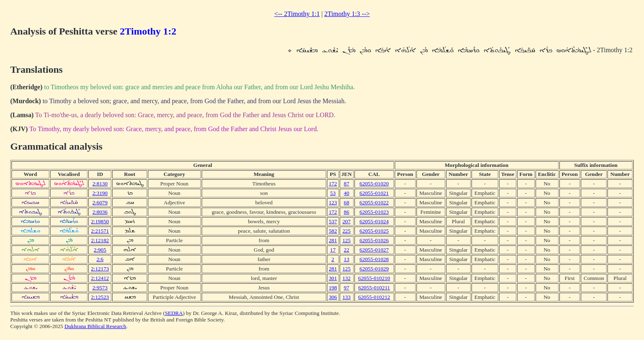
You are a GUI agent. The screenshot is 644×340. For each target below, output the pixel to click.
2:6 (100, 259)
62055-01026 (374, 240)
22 (346, 250)
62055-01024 (374, 221)
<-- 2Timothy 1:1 (297, 14)
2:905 (100, 250)
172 (333, 184)
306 (333, 297)
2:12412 (100, 278)
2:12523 (100, 297)
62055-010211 (374, 288)
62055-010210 (374, 278)
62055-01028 (374, 259)
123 (333, 202)
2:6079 (100, 202)
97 (346, 288)
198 (333, 288)
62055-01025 (374, 231)
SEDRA (174, 313)
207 (347, 221)
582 (333, 231)
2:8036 (100, 212)
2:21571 (100, 231)
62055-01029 (374, 269)
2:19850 (100, 221)
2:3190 (100, 193)
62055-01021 (374, 193)
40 (346, 193)
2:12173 (100, 269)
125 (347, 240)
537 (333, 221)
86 (346, 212)
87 (346, 184)
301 (333, 278)
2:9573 (100, 288)
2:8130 (100, 184)
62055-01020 (374, 184)
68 (346, 202)
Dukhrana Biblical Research (95, 326)
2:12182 (100, 240)
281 (333, 240)
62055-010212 (374, 297)
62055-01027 (374, 250)
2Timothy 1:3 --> (347, 14)
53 (333, 193)
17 (333, 250)
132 (347, 278)
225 (347, 231)
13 (346, 259)
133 (347, 297)
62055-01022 (374, 202)
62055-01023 (374, 212)
